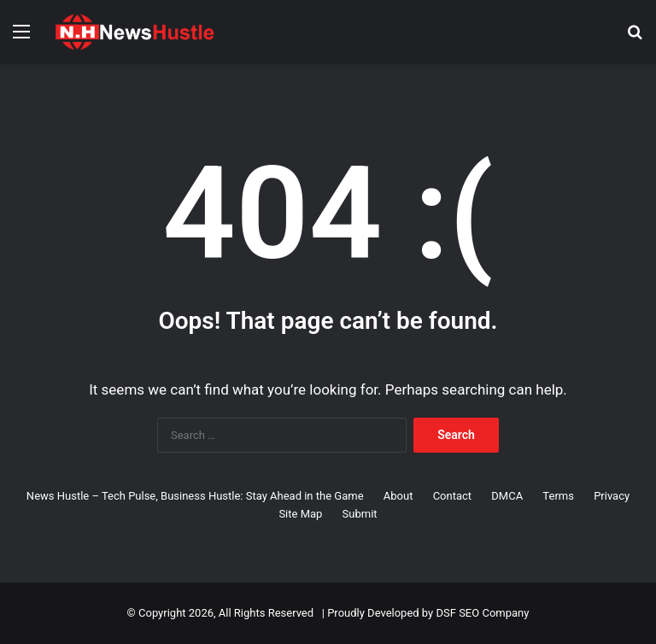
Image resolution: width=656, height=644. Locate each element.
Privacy (612, 496)
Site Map (300, 514)
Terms (558, 496)
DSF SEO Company (482, 613)
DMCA (507, 496)
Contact (452, 496)
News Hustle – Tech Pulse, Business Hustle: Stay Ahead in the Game (195, 496)
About (398, 496)
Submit (360, 514)
